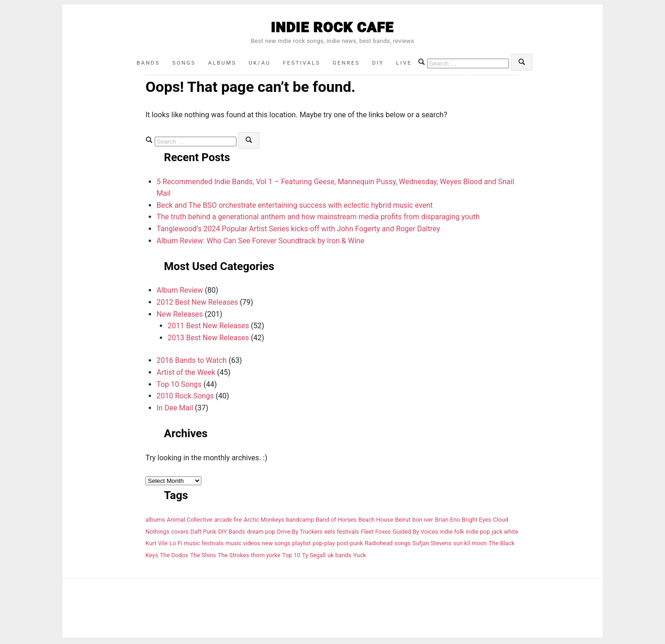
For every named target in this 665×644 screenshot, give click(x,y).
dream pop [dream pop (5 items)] (261, 533)
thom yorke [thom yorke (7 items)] (266, 557)
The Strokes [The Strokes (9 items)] (234, 557)
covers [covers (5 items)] (180, 533)
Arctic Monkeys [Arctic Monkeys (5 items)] (264, 521)
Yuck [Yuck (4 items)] (360, 557)
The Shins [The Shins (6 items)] (203, 557)
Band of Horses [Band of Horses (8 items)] (336, 521)
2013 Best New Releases (208, 340)
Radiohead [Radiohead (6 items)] (379, 545)
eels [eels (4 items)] (329, 533)
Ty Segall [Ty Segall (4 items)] (314, 557)
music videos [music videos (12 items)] (243, 545)
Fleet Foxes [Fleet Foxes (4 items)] (376, 533)
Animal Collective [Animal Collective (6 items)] (190, 521)
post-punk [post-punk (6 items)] (350, 545)
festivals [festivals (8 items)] (348, 533)
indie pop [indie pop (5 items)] (478, 533)
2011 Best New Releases (208, 328)
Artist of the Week (186, 374)
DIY (385, 63)
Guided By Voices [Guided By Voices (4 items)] (415, 533)
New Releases (180, 316)
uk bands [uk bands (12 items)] (339, 557)
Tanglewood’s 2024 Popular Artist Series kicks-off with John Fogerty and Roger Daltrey (298, 231)
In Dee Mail (175, 410)
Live (414, 63)
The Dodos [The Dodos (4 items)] (174, 557)
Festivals (303, 63)
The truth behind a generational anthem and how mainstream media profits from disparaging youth (318, 219)
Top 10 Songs (179, 386)
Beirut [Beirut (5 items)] (402, 521)
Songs (176, 63)
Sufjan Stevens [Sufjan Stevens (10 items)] (432, 545)
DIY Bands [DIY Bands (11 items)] (231, 533)
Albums (218, 63)
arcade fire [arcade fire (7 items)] (228, 521)
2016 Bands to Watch (192, 362)
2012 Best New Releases (197, 304)
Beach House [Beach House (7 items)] (376, 521)
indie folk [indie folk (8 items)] (452, 533)
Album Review (180, 292)
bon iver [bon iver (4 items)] (423, 521)
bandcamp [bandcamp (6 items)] (300, 521)
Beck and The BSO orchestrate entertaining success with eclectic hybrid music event (295, 207)
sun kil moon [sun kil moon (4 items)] (470, 545)
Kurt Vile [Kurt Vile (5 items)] (157, 545)
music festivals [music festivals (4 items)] (204, 545)
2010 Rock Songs (185, 398)
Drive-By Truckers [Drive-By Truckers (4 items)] (300, 533)
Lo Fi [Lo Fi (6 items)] (176, 545)
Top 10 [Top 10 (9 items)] (291, 557)
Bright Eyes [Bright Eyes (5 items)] (477, 521)
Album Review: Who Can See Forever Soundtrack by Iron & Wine (260, 243)
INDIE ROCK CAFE (332, 27)
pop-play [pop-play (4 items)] (324, 545)
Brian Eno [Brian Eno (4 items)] (447, 521)
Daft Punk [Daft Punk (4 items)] (203, 533)
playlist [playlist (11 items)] (302, 545)
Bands (138, 63)
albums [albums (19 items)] (155, 521)
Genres (351, 63)
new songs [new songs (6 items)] (276, 545)
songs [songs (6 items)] (402, 545)
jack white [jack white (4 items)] (505, 533)
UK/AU (258, 63)
